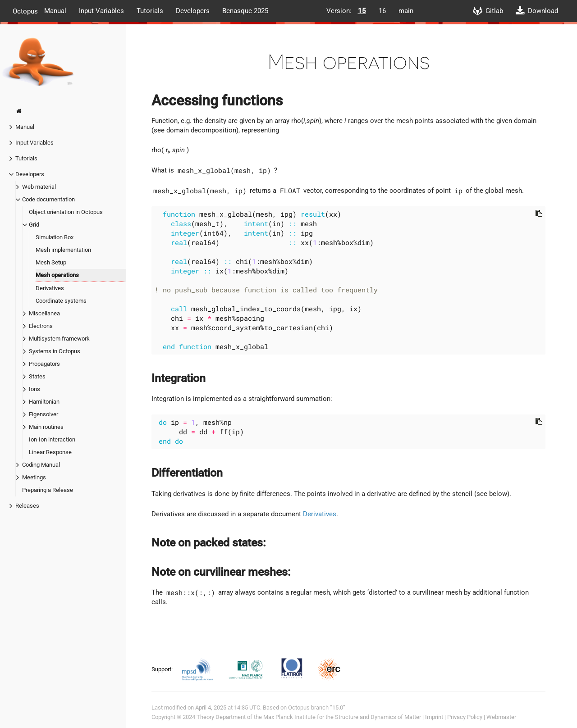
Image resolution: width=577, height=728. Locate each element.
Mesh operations (57, 275)
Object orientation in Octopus (66, 212)
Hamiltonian (44, 402)
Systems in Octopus (55, 351)
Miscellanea (44, 313)
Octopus (25, 11)
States (37, 376)
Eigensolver (44, 414)
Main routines (46, 427)
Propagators (44, 364)
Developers (193, 11)
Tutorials (150, 11)
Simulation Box (55, 237)
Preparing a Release (48, 490)
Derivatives (50, 288)
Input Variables (101, 11)
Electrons (41, 326)
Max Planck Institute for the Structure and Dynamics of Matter (342, 717)
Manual (55, 11)
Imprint (434, 717)
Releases (27, 506)
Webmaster (501, 717)
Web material (39, 187)
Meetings (34, 477)
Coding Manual (41, 465)
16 (382, 11)
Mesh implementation (63, 250)
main (406, 11)
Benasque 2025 (245, 11)
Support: (163, 669)
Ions (34, 389)
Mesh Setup (51, 262)
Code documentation (48, 199)
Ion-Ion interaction (52, 439)
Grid (34, 225)
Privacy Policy (465, 717)
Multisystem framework (59, 339)
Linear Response (50, 452)
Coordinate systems (61, 301)
